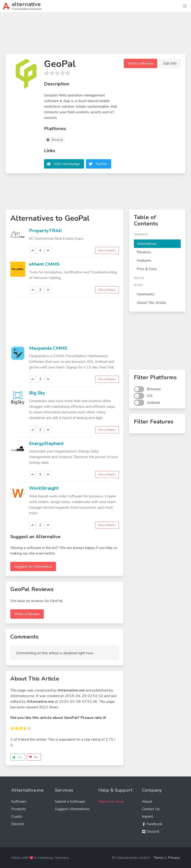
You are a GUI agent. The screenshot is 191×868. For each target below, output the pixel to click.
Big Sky (37, 393)
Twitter (101, 164)
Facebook (152, 824)
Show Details (107, 250)
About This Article (151, 303)
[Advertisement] (95, 35)
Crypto (17, 817)
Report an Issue (111, 802)
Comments (145, 294)
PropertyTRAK (46, 231)
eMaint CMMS (44, 264)
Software (19, 802)
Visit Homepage (67, 164)
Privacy (174, 858)
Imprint (147, 817)
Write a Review (141, 63)
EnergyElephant (46, 443)
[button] (185, 6)
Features (144, 261)
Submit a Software (70, 802)
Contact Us (151, 809)
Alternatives (147, 244)
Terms (159, 858)
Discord (17, 824)
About (147, 802)
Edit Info (170, 63)
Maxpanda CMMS (48, 348)
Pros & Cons (147, 269)
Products (19, 809)
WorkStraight (44, 488)
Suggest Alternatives (72, 809)
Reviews (144, 252)
